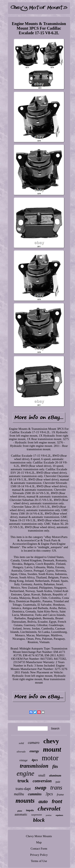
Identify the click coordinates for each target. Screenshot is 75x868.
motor (50, 758)
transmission (34, 766)
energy (34, 751)
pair (58, 782)
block (39, 820)
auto (43, 801)
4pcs (35, 760)
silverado (21, 752)
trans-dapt (23, 789)
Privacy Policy (39, 855)
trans (56, 787)
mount (52, 749)
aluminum (55, 776)
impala (30, 810)
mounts (25, 801)
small (42, 775)
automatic (21, 814)
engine (25, 773)
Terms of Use (39, 861)
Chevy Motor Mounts (39, 836)
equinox (59, 815)
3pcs (49, 794)
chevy (51, 741)
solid (21, 743)
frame (60, 794)
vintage (23, 760)
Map (39, 842)
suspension (36, 815)
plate (20, 811)
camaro (33, 743)
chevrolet (49, 808)
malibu (19, 794)
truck (23, 781)
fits (55, 766)
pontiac (49, 815)
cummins (35, 794)
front (57, 802)
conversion (42, 781)
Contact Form (39, 849)
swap (41, 788)
